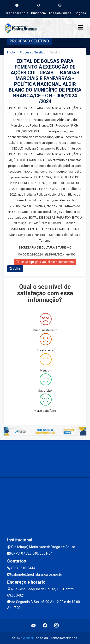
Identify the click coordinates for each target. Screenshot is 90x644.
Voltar (15, 269)
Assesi (28, 638)
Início (11, 52)
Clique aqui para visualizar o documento (45, 262)
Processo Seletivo (33, 52)
